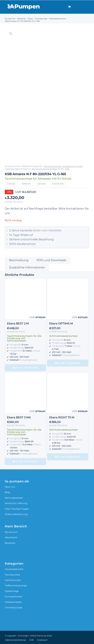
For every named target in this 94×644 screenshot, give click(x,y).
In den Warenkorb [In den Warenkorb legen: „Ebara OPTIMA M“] (68, 363)
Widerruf (27, 235)
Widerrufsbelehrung (16, 514)
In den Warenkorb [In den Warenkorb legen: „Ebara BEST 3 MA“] (25, 461)
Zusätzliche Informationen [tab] (27, 268)
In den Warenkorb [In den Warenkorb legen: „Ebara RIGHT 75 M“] (68, 457)
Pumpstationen (14, 596)
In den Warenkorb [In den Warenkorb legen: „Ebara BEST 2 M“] (25, 368)
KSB (67, 169)
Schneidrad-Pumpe (72, 166)
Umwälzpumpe (14, 607)
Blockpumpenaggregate (44, 169)
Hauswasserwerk (14, 569)
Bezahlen (10, 543)
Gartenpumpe (13, 580)
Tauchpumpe (12, 169)
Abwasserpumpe (52, 166)
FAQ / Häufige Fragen (17, 509)
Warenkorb (11, 537)
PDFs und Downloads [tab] (51, 260)
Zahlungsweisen (14, 498)
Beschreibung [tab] (19, 260)
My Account (11, 532)
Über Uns (10, 487)
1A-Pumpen (23, 636)
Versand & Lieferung (16, 503)
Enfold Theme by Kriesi (41, 636)
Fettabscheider (13, 602)
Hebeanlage (12, 591)
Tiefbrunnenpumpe (16, 585)
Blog (7, 492)
